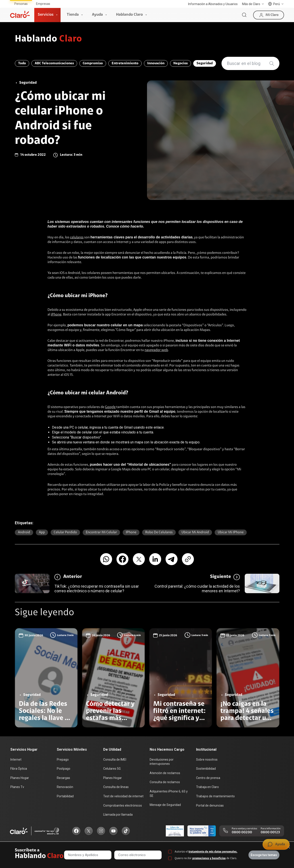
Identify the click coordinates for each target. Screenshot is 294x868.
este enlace (155, 427)
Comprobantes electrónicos (123, 805)
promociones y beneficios (209, 858)
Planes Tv (17, 787)
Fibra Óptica (19, 769)
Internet (16, 760)
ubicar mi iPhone (231, 532)
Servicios (46, 15)
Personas (21, 4)
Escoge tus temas (264, 855)
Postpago (64, 769)
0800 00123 (270, 832)
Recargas (63, 778)
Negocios (180, 63)
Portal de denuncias (210, 805)
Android (24, 532)
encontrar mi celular (101, 532)
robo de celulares (159, 532)
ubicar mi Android (195, 532)
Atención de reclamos (165, 773)
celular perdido (65, 532)
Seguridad (205, 63)
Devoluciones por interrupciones (162, 762)
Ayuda (97, 15)
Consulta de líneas (116, 787)
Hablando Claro (129, 15)
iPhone (56, 315)
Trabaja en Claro (207, 787)
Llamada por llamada (118, 815)
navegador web (156, 350)
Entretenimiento (125, 63)
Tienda (73, 15)
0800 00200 (242, 832)
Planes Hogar (20, 778)
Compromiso (93, 63)
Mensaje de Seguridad (165, 805)
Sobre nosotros (207, 760)
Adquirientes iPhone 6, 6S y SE (169, 794)
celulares (77, 237)
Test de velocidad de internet (123, 796)
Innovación (156, 63)
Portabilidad (65, 796)
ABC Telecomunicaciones (54, 63)
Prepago (63, 760)
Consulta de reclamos (165, 782)
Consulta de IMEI (115, 760)
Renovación (65, 787)
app (42, 532)
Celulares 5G (112, 769)
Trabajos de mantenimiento (215, 796)
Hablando (49, 39)
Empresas (43, 4)
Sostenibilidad (206, 769)
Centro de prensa (208, 778)
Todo (22, 63)
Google (110, 407)
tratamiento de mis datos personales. (213, 852)
